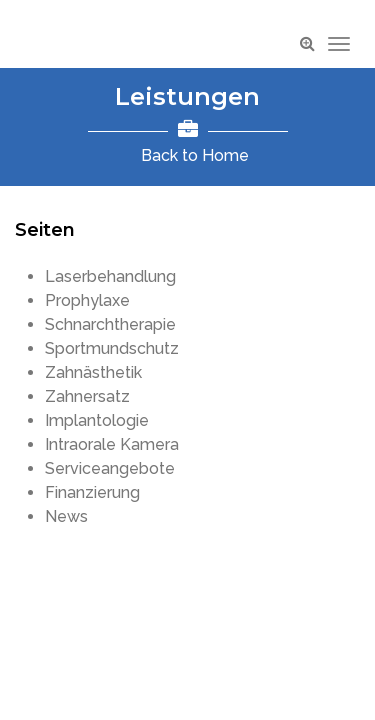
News (66, 516)
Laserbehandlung (110, 276)
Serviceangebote (110, 468)
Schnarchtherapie (110, 324)
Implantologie (97, 420)
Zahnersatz (87, 396)
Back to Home (195, 155)
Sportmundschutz (112, 348)
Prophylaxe (87, 300)
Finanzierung (92, 492)
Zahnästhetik (93, 372)
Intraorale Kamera (112, 444)
